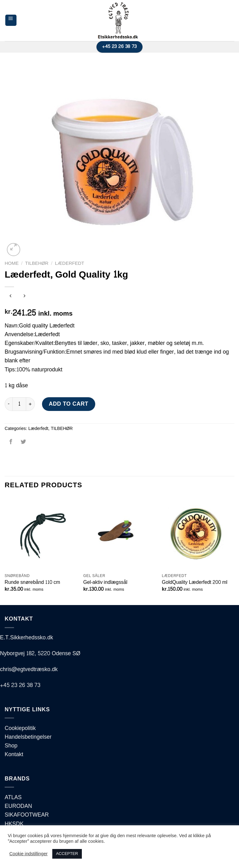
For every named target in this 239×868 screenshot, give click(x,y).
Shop (11, 746)
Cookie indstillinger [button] (28, 854)
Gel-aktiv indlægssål (105, 582)
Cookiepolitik (20, 728)
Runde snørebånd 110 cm (32, 582)
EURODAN (18, 806)
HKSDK (14, 824)
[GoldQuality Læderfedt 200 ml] (198, 534)
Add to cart (69, 404)
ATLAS (13, 797)
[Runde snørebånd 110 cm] (41, 534)
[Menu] (11, 20)
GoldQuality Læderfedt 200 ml (195, 582)
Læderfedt (70, 263)
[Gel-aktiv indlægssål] (119, 534)
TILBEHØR (37, 263)
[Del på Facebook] (11, 444)
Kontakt (14, 754)
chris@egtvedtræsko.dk (29, 669)
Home (12, 263)
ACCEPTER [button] (67, 854)
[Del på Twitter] (23, 444)
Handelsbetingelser (28, 737)
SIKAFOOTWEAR (27, 815)
